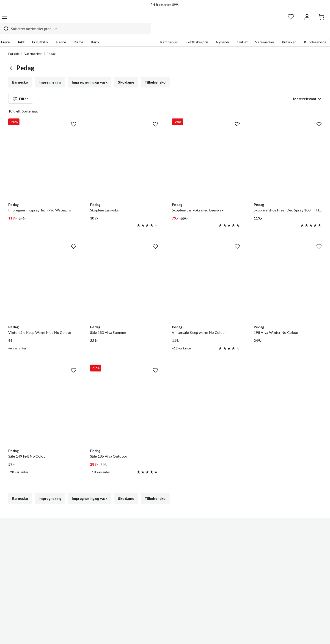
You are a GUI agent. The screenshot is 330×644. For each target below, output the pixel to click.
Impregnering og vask (89, 73)
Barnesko (20, 73)
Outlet (234, 32)
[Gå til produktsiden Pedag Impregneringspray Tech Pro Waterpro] (42, 152)
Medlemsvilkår (151, 588)
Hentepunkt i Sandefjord (28, 544)
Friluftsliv (48, 32)
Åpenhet (146, 573)
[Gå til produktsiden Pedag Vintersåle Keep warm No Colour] (206, 274)
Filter (21, 91)
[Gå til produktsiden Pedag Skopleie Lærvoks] (124, 152)
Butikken (281, 32)
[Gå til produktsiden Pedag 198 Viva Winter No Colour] (288, 274)
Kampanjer (161, 32)
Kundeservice (307, 32)
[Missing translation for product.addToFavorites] (74, 112)
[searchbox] (164, 20)
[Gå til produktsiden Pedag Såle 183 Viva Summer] (124, 274)
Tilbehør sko (153, 73)
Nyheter (214, 32)
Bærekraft (147, 566)
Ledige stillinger (152, 537)
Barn (102, 32)
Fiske (13, 32)
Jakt (28, 32)
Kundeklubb (149, 581)
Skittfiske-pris (189, 32)
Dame (86, 32)
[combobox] (160, 20)
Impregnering (49, 73)
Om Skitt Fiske (151, 529)
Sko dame (125, 73)
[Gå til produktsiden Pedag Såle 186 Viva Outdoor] (124, 398)
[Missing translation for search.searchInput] (89, 20)
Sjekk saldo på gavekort (27, 559)
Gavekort (16, 551)
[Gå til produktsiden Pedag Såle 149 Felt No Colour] (42, 398)
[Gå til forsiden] (30, 20)
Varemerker (256, 32)
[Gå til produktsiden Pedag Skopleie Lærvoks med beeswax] (206, 152)
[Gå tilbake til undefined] (12, 59)
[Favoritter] (277, 20)
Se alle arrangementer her (160, 551)
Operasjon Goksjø (154, 559)
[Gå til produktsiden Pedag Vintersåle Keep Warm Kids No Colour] (42, 274)
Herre (68, 32)
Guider (14, 537)
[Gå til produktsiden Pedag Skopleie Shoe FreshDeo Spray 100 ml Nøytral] (288, 152)
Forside (14, 45)
